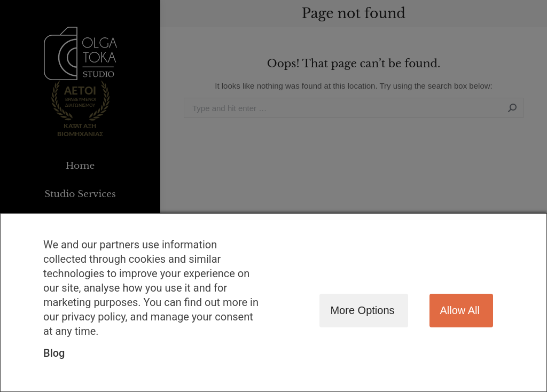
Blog (54, 353)
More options (362, 310)
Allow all (460, 310)
